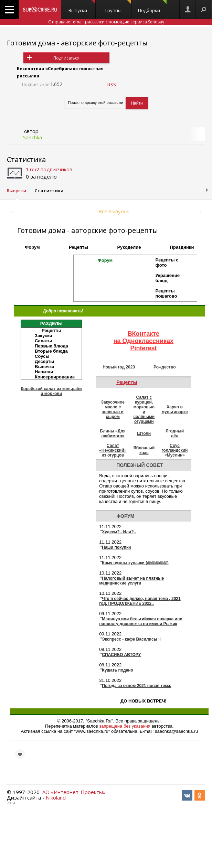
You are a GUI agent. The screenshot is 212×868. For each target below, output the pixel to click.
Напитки (44, 372)
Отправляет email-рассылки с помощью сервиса (106, 22)
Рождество (165, 367)
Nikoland (56, 797)
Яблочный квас (144, 450)
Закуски (44, 336)
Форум (32, 247)
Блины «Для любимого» (113, 433)
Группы (118, 7)
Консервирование (55, 377)
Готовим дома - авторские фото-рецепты (77, 43)
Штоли (144, 433)
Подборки (152, 7)
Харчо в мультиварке (174, 409)
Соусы (42, 356)
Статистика (26, 159)
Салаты (43, 341)
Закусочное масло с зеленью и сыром (113, 409)
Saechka (33, 137)
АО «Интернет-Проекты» (74, 792)
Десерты (44, 361)
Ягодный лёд (175, 433)
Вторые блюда (51, 351)
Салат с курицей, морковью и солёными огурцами (144, 409)
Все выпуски (114, 211)
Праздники (182, 247)
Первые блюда (51, 346)
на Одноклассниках (144, 341)
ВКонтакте (144, 334)
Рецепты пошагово (166, 293)
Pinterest (143, 348)
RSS (112, 84)
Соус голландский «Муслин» (175, 450)
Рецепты (78, 247)
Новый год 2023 (119, 367)
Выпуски (82, 7)
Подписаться (66, 58)
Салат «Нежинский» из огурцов (113, 450)
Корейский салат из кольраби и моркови (51, 391)
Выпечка (45, 367)
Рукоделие (129, 247)
